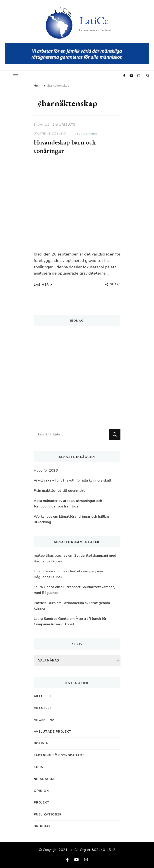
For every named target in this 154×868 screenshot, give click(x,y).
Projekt (42, 803)
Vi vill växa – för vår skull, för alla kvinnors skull (72, 480)
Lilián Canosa (45, 571)
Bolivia (41, 743)
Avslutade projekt (53, 732)
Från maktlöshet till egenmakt (59, 491)
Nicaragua (44, 779)
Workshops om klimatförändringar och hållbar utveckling (72, 519)
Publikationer (85, 134)
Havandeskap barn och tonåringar (65, 146)
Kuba (38, 767)
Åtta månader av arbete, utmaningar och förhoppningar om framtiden (68, 504)
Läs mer (43, 285)
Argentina (44, 720)
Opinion (41, 791)
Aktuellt (43, 696)
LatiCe (94, 20)
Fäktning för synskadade (59, 755)
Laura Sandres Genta (51, 619)
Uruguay (42, 826)
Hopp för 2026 (46, 470)
